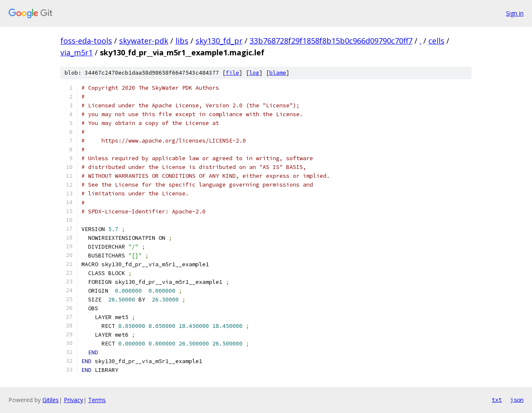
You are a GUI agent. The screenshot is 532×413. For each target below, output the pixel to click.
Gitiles (51, 400)
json (517, 400)
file (232, 73)
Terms (97, 400)
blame (278, 73)
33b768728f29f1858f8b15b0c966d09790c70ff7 (331, 41)
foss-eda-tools (86, 41)
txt (497, 400)
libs (182, 41)
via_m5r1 (77, 52)
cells (436, 41)
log (254, 73)
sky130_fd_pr (219, 41)
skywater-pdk (144, 41)
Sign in (515, 13)
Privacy (73, 400)
